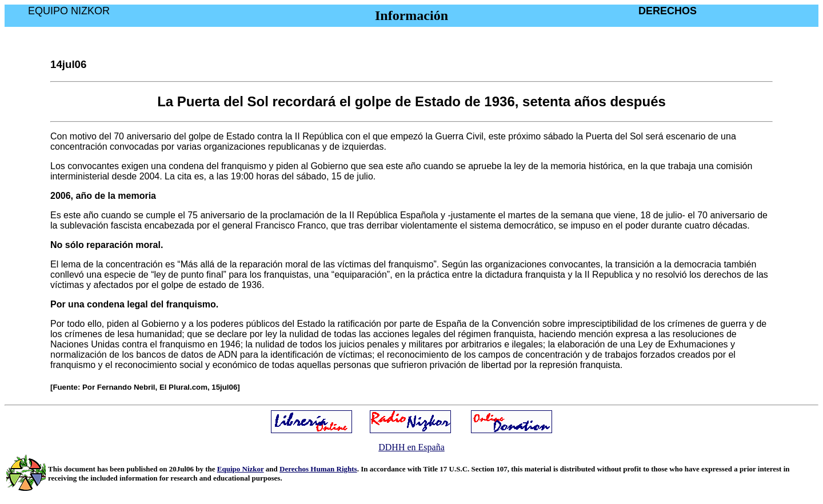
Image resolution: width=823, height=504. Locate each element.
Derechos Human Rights (318, 469)
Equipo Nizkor (241, 469)
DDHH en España (411, 447)
